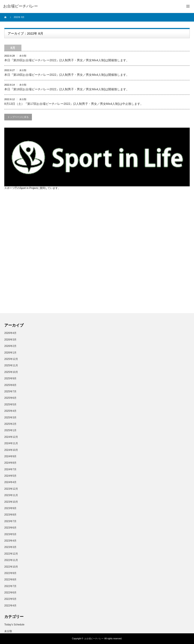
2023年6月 (10, 528)
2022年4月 (10, 606)
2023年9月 (10, 508)
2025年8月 (10, 385)
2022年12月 (11, 554)
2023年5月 (10, 534)
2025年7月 (10, 391)
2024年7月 (10, 469)
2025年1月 (10, 430)
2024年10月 (11, 450)
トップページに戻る (18, 117)
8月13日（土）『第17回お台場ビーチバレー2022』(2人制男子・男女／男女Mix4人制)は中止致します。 (74, 104)
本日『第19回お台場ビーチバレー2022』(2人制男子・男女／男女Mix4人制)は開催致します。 (67, 75)
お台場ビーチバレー (94, 639)
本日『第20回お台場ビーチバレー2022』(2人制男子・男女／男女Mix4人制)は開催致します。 (67, 60)
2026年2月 (10, 346)
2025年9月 (10, 378)
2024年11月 (11, 443)
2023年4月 (10, 541)
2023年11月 (11, 495)
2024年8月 (10, 463)
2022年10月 (11, 567)
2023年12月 (11, 489)
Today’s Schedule (14, 625)
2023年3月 (10, 547)
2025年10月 (11, 372)
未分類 (23, 56)
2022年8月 (10, 580)
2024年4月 (10, 482)
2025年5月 (10, 405)
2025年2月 (10, 424)
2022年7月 (10, 586)
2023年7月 (10, 521)
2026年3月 (10, 340)
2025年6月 (10, 398)
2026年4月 (10, 333)
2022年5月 (10, 599)
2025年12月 (11, 359)
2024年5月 (10, 476)
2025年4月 (10, 411)
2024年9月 (10, 456)
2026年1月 (10, 353)
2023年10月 (11, 502)
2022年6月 (10, 593)
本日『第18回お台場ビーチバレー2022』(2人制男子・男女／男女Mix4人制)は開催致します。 (67, 89)
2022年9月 (10, 573)
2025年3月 (10, 418)
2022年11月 (11, 560)
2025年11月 (11, 365)
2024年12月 (11, 437)
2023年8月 (10, 515)
